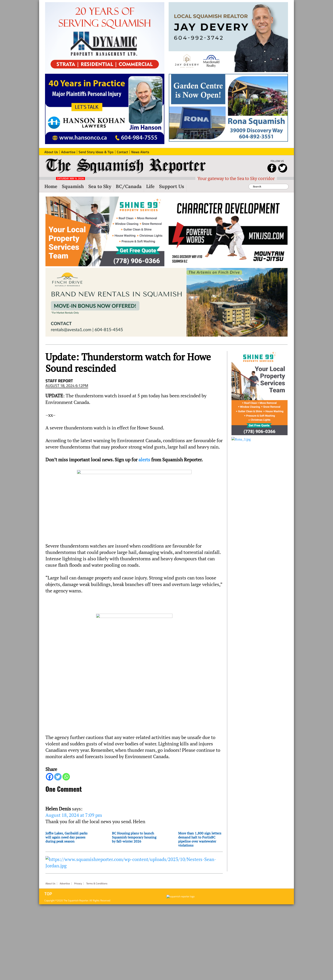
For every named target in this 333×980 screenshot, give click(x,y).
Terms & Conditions (97, 884)
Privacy (78, 884)
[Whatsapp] (66, 777)
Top (48, 894)
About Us (50, 884)
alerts (144, 460)
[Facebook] (50, 777)
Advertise (65, 884)
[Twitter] (58, 777)
